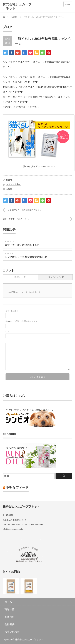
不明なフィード (17, 488)
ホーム (8, 602)
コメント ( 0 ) (20, 277)
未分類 (14, 17)
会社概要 (9, 624)
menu (68, 4)
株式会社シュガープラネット (29, 640)
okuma (9, 180)
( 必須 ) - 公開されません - (21, 321)
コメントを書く (13, 184)
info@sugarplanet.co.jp (13, 529)
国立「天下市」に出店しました (16, 219)
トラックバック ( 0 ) (55, 277)
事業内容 (9, 617)
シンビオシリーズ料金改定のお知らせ (25, 210)
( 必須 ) (12, 311)
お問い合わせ (12, 632)
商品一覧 (9, 609)
